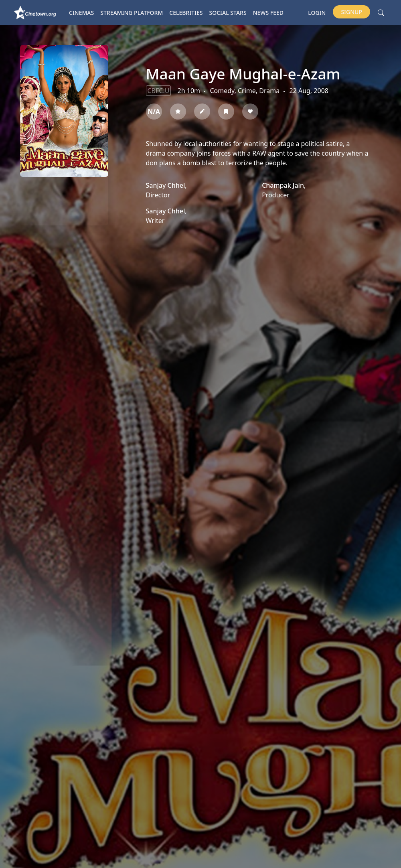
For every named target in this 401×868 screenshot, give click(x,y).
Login (317, 13)
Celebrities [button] (186, 13)
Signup (351, 12)
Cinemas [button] (81, 13)
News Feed (268, 13)
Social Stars (228, 13)
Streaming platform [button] (132, 13)
